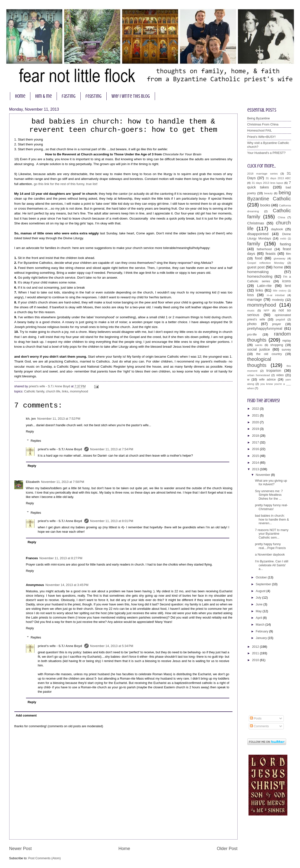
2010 (256, 660)
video (280, 375)
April (259, 618)
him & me (43, 96)
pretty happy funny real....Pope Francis (270, 546)
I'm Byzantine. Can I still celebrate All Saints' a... (272, 565)
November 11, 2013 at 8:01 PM (112, 521)
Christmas (256, 223)
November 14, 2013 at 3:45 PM (67, 585)
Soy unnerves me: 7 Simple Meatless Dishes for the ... (269, 495)
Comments (259, 726)
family (254, 244)
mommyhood (79, 391)
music (251, 310)
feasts (270, 253)
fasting (69, 96)
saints (259, 345)
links (65, 391)
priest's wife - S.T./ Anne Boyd (60, 449)
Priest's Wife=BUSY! (261, 137)
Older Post (227, 849)
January (262, 638)
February (262, 631)
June (260, 604)
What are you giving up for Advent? (271, 482)
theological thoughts (259, 362)
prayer (277, 324)
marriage (255, 299)
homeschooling (260, 276)
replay (287, 341)
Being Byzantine (259, 118)
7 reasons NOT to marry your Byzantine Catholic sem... (272, 534)
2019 (256, 429)
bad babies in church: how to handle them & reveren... (272, 519)
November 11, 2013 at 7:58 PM (63, 482)
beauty (269, 193)
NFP (267, 310)
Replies (36, 441)
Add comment (26, 715)
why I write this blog (131, 96)
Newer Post (21, 849)
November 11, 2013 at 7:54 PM (112, 449)
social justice (259, 349)
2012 (256, 647)
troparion (274, 370)
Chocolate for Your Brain (182, 154)
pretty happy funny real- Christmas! (271, 507)
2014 (256, 463)
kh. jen (31, 419)
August (261, 591)
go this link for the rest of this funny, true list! (66, 184)
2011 (256, 653)
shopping (277, 345)
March (261, 624)
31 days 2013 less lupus (267, 183)
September (264, 584)
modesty (278, 300)
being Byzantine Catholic (269, 195)
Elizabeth (33, 482)
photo (252, 324)
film (288, 254)
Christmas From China (263, 124)
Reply (30, 431)
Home (124, 849)
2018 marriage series (263, 174)
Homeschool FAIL (260, 130)
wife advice (268, 379)
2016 (256, 449)
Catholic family (34, 391)
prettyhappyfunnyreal (265, 328)
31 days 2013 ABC (278, 178)
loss (251, 295)
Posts (256, 718)
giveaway (279, 258)
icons (286, 281)
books (265, 205)
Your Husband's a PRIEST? (266, 153)
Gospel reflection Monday (266, 263)
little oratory (280, 291)
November (263, 475)
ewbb (283, 239)
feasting (94, 96)
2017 (256, 442)
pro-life (252, 334)
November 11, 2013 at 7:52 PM (59, 419)
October (262, 577)
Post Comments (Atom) (44, 858)
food (258, 258)
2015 (256, 456)
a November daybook (270, 554)
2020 (256, 422)
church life (53, 391)
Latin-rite (264, 286)
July (259, 598)
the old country (269, 354)
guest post (256, 267)
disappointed (258, 234)
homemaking (258, 272)
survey (286, 350)
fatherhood (264, 249)
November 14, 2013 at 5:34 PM (112, 646)
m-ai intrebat (276, 295)
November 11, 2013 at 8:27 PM (61, 558)
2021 (256, 415)
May (259, 611)
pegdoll (280, 319)
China (282, 217)
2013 (256, 469)
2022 (256, 409)
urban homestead (259, 375)
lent (288, 286)
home (20, 96)
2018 (256, 436)
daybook (277, 229)
